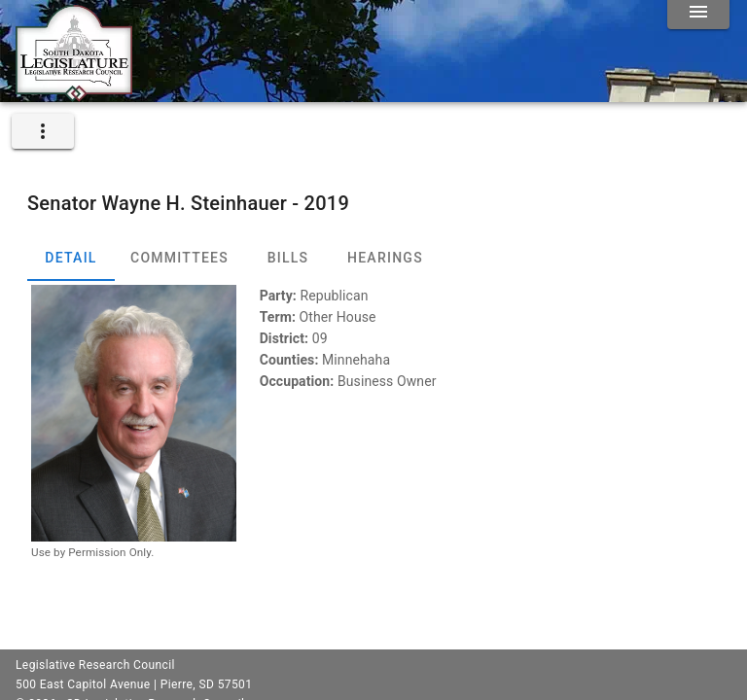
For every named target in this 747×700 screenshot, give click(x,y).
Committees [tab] (179, 258)
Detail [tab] (71, 258)
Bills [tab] (288, 258)
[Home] (74, 94)
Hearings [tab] (385, 258)
